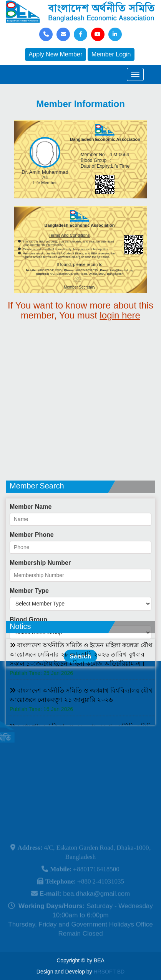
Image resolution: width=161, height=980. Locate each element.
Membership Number (40, 587)
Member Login (111, 54)
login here (120, 315)
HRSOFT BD (109, 972)
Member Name (31, 531)
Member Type (29, 615)
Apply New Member (56, 54)
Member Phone (32, 559)
